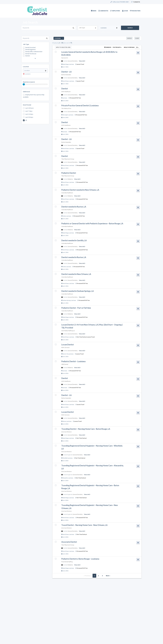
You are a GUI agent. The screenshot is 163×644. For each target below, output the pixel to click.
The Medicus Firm (66, 108)
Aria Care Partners (66, 432)
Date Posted (27, 105)
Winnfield (65, 458)
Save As (129, 38)
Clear (137, 38)
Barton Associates (66, 75)
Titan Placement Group (68, 159)
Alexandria (65, 478)
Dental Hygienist (30, 49)
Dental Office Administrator (34, 52)
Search (130, 28)
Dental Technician (31, 54)
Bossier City (65, 354)
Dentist (28, 56)
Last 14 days (29, 114)
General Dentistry (73, 61)
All (26, 120)
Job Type (26, 44)
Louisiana (72, 64)
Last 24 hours (30, 108)
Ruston (64, 216)
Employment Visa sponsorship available (34, 96)
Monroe (64, 421)
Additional (26, 92)
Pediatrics (70, 179)
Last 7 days (29, 111)
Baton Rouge (66, 64)
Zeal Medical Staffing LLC (68, 331)
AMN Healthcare (66, 92)
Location (26, 67)
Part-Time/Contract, (82, 337)
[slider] (24, 84)
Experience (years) (29, 82)
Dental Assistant (30, 47)
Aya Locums (65, 58)
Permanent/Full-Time (75, 98)
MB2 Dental (65, 364)
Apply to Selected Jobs (63, 47)
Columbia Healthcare (67, 193)
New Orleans (66, 81)
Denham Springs (67, 300)
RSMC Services (65, 347)
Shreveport (65, 115)
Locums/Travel (80, 64)
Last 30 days (29, 117)
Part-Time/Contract (82, 438)
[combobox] (87, 28)
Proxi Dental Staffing (67, 562)
